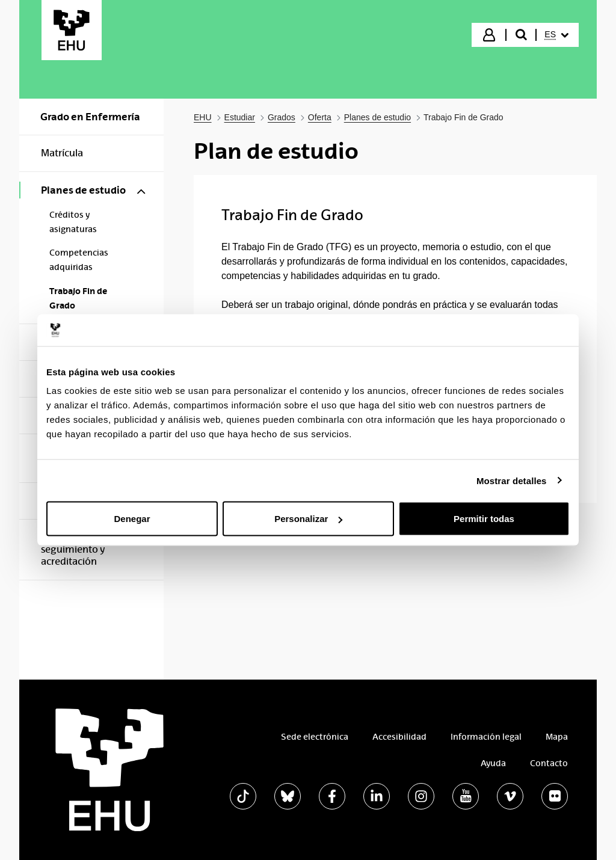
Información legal (486, 737)
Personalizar (308, 519)
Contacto (549, 763)
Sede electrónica (315, 737)
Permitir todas (484, 519)
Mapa (557, 737)
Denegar (132, 519)
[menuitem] (556, 35)
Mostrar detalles (512, 480)
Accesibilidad (399, 737)
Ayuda (493, 763)
